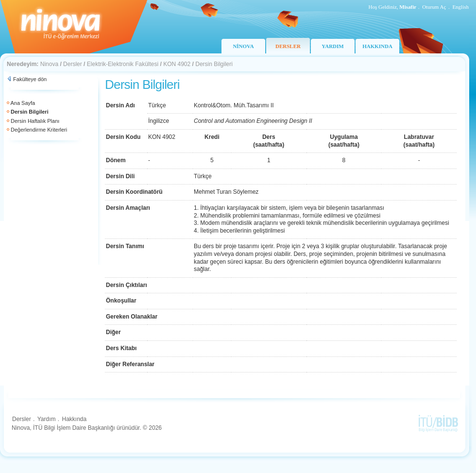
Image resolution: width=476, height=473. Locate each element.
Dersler (73, 64)
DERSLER (288, 46)
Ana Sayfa (23, 103)
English (460, 7)
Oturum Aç (434, 7)
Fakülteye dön (30, 79)
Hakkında (74, 419)
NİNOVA (243, 46)
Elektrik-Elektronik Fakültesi (123, 64)
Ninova (49, 64)
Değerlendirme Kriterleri (39, 130)
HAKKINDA (377, 46)
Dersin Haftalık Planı (35, 121)
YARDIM (332, 46)
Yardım (47, 419)
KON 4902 (177, 64)
